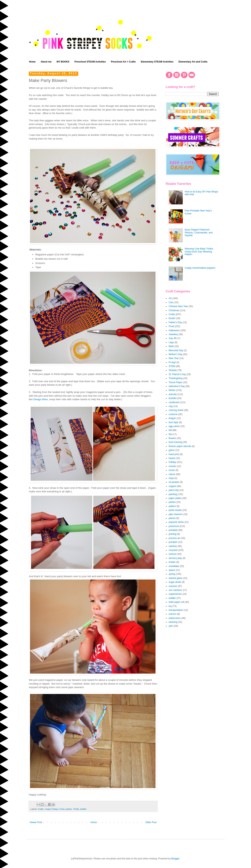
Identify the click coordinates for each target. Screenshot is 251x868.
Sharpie (173, 370)
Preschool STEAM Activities (90, 62)
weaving (173, 622)
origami (172, 486)
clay (171, 406)
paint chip (174, 490)
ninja (171, 478)
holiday (172, 462)
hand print (174, 454)
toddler (83, 809)
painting (173, 494)
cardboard (174, 402)
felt (170, 434)
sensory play (175, 558)
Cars (171, 302)
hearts (172, 458)
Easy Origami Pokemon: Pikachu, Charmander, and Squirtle (199, 233)
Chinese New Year (178, 306)
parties (69, 809)
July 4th (173, 338)
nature (172, 474)
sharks (172, 562)
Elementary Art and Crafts (193, 62)
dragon (172, 418)
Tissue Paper (176, 382)
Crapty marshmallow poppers (200, 268)
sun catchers (175, 590)
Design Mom (41, 399)
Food (62, 809)
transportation (176, 610)
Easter (172, 318)
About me (46, 62)
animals (173, 394)
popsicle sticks (176, 522)
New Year (174, 358)
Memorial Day (176, 350)
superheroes (175, 594)
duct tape (173, 422)
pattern (172, 506)
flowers (172, 438)
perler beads (175, 510)
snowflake (174, 566)
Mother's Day (176, 354)
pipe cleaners (176, 514)
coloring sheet (176, 410)
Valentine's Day (177, 386)
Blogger (175, 859)
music (172, 470)
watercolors (175, 618)
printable (173, 530)
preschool (174, 526)
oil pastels (174, 482)
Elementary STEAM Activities (157, 62)
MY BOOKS (63, 62)
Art (170, 298)
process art (174, 538)
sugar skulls (175, 582)
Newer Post (36, 822)
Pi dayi (172, 362)
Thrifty (76, 809)
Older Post (151, 822)
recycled (173, 550)
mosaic (172, 466)
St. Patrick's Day (177, 374)
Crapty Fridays (52, 809)
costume (173, 414)
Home (32, 62)
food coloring (175, 442)
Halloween (174, 330)
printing (172, 534)
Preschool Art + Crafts (123, 62)
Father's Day (175, 322)
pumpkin (173, 542)
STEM (172, 366)
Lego (171, 342)
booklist (173, 398)
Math (171, 346)
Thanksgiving (176, 378)
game (172, 450)
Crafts (41, 809)
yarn (171, 626)
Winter (172, 390)
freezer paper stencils (180, 446)
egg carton (174, 426)
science (173, 554)
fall (170, 430)
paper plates (175, 498)
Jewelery (173, 334)
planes (172, 518)
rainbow (173, 546)
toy (170, 606)
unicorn (172, 614)
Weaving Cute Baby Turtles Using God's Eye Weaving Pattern (199, 252)
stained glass (176, 578)
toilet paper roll (176, 602)
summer (173, 586)
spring (172, 574)
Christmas (174, 310)
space (172, 570)
